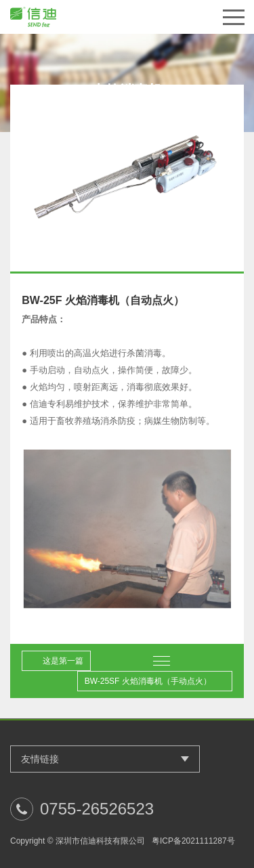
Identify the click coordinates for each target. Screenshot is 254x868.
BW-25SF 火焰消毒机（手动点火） (148, 681)
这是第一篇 (63, 661)
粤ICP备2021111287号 (193, 841)
